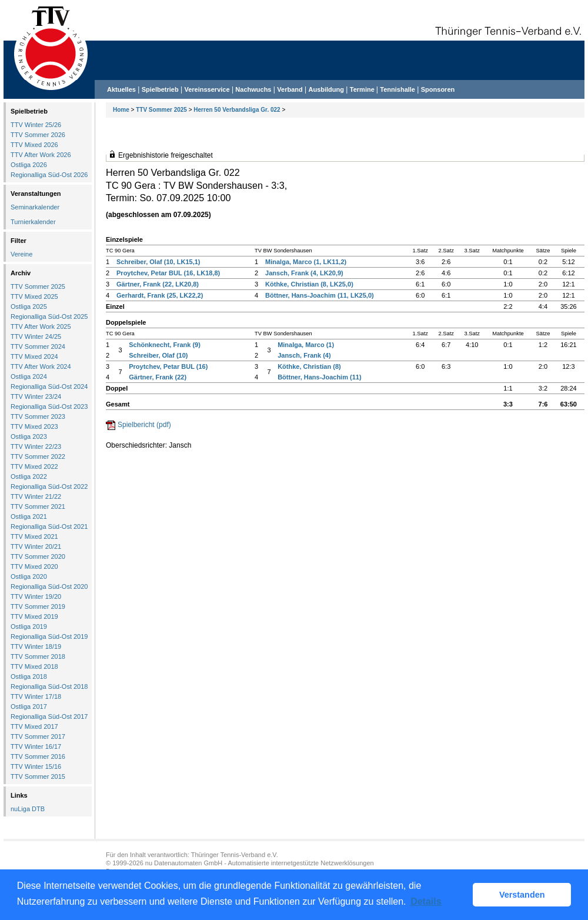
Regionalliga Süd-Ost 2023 (49, 406)
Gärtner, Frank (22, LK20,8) (158, 284)
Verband (290, 89)
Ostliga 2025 (29, 306)
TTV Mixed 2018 (34, 666)
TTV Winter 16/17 (36, 746)
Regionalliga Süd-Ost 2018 (49, 686)
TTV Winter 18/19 (36, 646)
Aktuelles (121, 89)
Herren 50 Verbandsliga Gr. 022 (237, 110)
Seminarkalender (35, 207)
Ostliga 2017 (29, 706)
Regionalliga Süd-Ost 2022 (49, 486)
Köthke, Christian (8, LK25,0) (309, 284)
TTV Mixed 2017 (34, 726)
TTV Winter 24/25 (36, 336)
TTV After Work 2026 (41, 155)
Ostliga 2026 (29, 165)
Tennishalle (397, 89)
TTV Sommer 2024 (38, 346)
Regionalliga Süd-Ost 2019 (49, 636)
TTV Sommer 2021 (38, 506)
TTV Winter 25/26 (36, 125)
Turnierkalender (33, 222)
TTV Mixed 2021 (34, 536)
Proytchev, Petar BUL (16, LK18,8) (168, 273)
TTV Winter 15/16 (36, 766)
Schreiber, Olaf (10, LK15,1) (158, 262)
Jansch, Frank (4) (304, 355)
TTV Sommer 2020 (38, 556)
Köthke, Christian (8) (309, 366)
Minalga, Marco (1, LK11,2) (306, 262)
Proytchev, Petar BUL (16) (168, 366)
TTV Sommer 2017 (38, 736)
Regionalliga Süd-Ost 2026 (49, 175)
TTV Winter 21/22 (36, 496)
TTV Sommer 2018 (38, 656)
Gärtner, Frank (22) (158, 377)
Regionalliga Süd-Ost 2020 (49, 586)
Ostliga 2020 (29, 576)
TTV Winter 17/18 (36, 696)
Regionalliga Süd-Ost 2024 (49, 386)
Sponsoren (438, 89)
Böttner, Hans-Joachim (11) (319, 377)
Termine (363, 89)
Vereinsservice (207, 89)
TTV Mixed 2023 (34, 426)
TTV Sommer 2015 (38, 776)
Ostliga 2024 (29, 376)
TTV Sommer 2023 (38, 416)
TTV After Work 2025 (41, 326)
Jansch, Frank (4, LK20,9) (304, 273)
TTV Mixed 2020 (34, 566)
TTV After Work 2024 (41, 366)
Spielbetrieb (160, 89)
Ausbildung (327, 89)
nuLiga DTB (28, 809)
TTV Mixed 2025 (34, 296)
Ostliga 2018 (29, 676)
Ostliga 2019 (29, 626)
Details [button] (426, 901)
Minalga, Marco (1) (306, 345)
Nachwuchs (253, 89)
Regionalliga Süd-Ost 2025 (49, 316)
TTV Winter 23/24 (36, 396)
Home (121, 110)
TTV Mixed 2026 (34, 145)
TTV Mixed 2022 (34, 466)
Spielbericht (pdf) (144, 425)
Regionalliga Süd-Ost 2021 (49, 526)
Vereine (21, 254)
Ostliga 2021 (29, 516)
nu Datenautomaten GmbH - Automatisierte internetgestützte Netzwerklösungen (260, 863)
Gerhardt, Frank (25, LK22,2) (160, 295)
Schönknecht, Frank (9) (165, 345)
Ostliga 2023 (29, 436)
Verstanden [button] (522, 895)
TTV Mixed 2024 (34, 356)
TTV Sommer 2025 (161, 110)
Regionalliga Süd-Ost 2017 (49, 716)
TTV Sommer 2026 (38, 135)
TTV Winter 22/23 (36, 446)
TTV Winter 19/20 (36, 596)
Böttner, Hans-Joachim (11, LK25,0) (320, 295)
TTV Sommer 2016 (38, 756)
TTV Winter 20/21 (36, 546)
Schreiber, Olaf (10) (158, 355)
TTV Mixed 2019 (34, 616)
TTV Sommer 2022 (38, 456)
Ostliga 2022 (29, 476)
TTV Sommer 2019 (38, 606)
